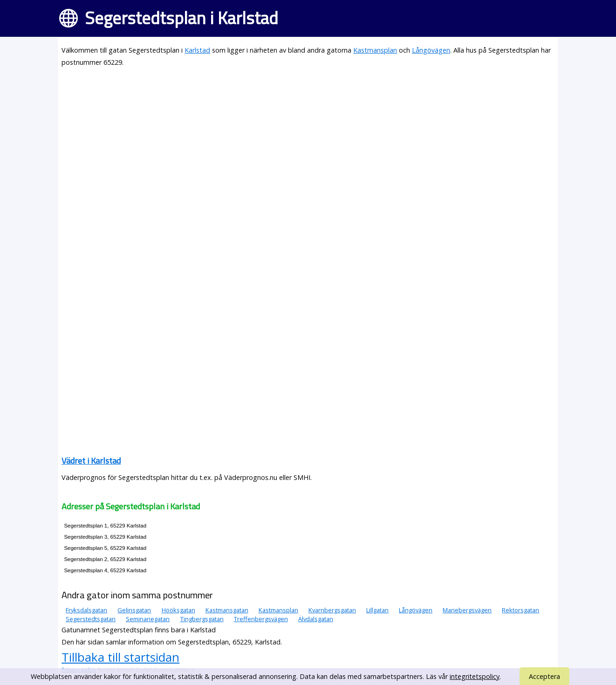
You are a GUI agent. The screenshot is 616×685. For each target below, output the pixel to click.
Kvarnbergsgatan (332, 610)
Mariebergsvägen (467, 610)
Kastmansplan (375, 50)
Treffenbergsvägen (261, 619)
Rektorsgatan (520, 610)
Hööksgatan (178, 610)
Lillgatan (377, 610)
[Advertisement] (308, 141)
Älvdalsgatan (316, 619)
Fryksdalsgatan (86, 610)
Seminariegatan (148, 619)
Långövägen (431, 50)
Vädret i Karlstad (91, 461)
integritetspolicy (475, 676)
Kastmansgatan (227, 610)
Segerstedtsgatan (91, 619)
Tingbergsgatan (202, 619)
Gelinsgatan (134, 610)
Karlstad (197, 50)
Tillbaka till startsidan (120, 657)
